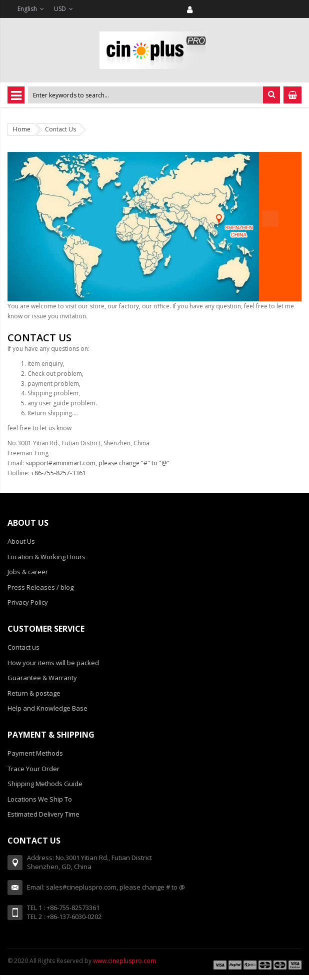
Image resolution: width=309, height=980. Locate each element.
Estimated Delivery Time (43, 814)
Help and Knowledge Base (47, 708)
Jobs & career (28, 572)
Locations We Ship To (40, 799)
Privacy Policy (28, 602)
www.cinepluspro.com (124, 961)
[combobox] (145, 95)
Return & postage (34, 693)
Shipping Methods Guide (45, 784)
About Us (21, 541)
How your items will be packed (53, 663)
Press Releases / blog (40, 587)
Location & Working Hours (46, 557)
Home (22, 129)
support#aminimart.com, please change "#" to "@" (97, 463)
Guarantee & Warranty (42, 678)
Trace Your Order (33, 769)
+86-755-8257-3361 (58, 473)
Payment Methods (35, 753)
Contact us (23, 647)
